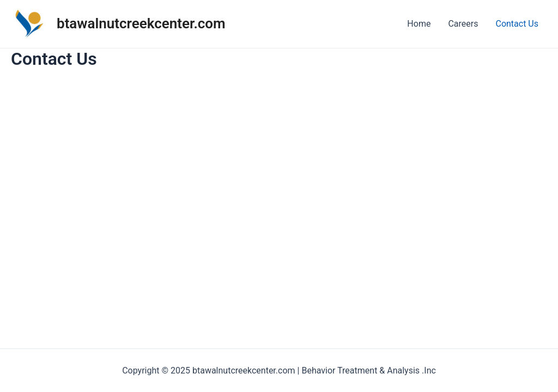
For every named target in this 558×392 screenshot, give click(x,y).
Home (419, 24)
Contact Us (517, 24)
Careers (463, 24)
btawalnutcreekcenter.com (141, 23)
